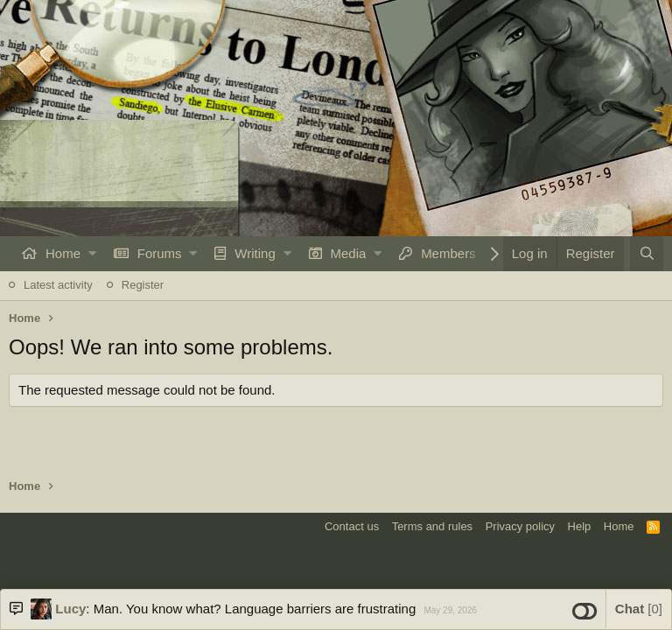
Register (143, 285)
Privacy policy (520, 526)
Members (448, 253)
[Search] (647, 254)
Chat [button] (639, 609)
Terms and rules (432, 526)
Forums (160, 253)
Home (63, 253)
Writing (255, 253)
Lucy (70, 609)
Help (580, 526)
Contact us (352, 526)
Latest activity (58, 285)
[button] (92, 254)
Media (349, 253)
